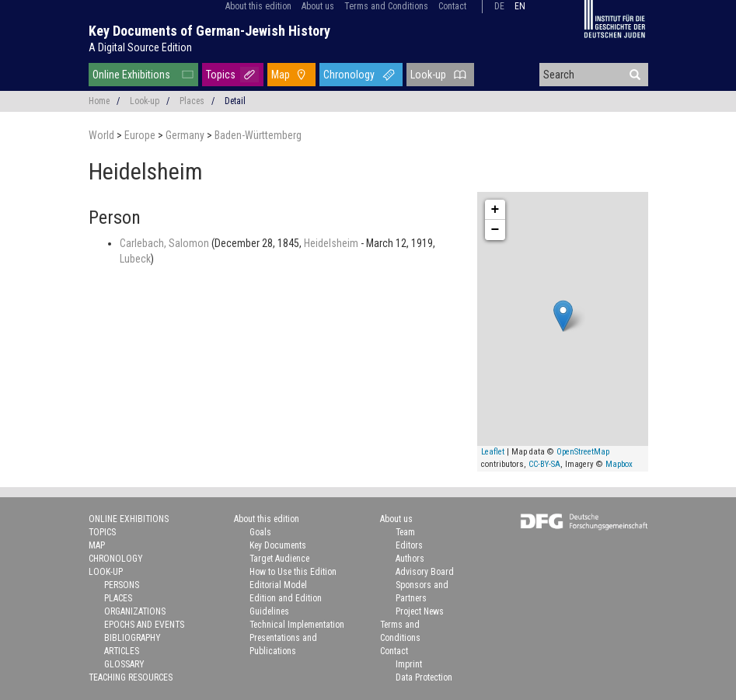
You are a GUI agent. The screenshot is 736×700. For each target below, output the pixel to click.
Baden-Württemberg (258, 135)
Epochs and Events (144, 625)
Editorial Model (278, 585)
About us (318, 6)
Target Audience (279, 559)
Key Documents (278, 545)
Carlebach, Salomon (166, 243)
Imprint (409, 664)
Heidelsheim (332, 243)
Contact (452, 6)
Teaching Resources (131, 677)
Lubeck (135, 259)
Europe (141, 135)
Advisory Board (425, 572)
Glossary (124, 664)
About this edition (258, 6)
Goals (260, 532)
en (520, 6)
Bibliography (133, 638)
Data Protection (424, 677)
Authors (410, 559)
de (499, 6)
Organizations (135, 611)
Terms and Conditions (386, 6)
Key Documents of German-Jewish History (209, 31)
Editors (409, 545)
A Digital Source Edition (140, 47)
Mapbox (619, 464)
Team (405, 532)
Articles (122, 651)
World (103, 135)
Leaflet (493, 452)
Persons (122, 585)
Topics (221, 75)
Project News (420, 611)
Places (192, 101)
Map (281, 75)
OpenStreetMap (583, 452)
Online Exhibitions (131, 75)
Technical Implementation (297, 625)
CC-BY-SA (544, 464)
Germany (186, 135)
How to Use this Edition (293, 572)
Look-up (428, 75)
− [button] (495, 230)
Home (99, 101)
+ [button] (495, 210)
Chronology (349, 75)
